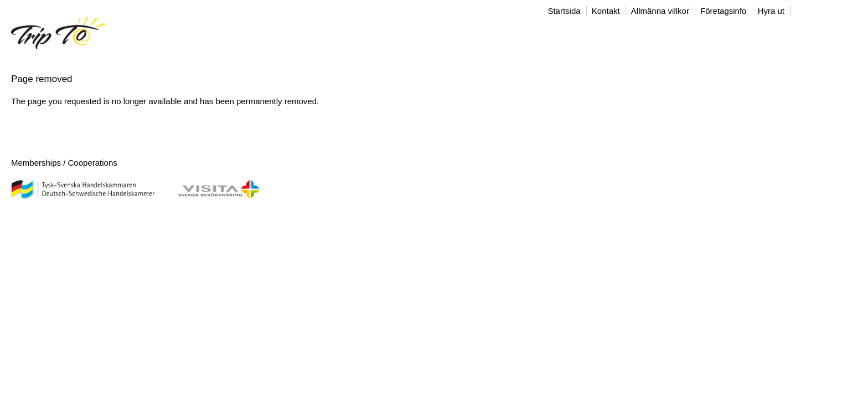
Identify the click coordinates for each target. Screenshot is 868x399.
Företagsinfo (723, 11)
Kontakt (606, 11)
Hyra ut (771, 11)
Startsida (564, 11)
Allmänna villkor (660, 11)
